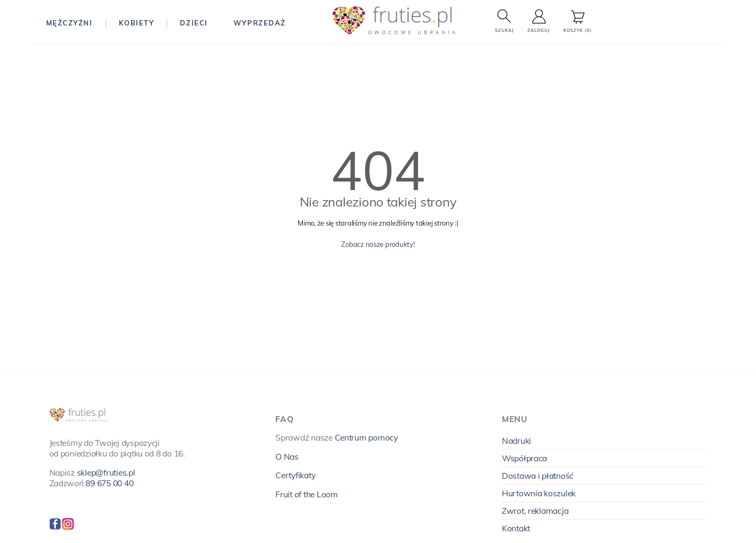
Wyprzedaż (260, 23)
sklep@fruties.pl (106, 472)
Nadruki (516, 441)
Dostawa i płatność (538, 476)
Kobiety (137, 23)
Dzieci (194, 23)
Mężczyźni (69, 23)
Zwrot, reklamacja (535, 511)
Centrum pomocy (366, 437)
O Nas (287, 456)
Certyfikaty (295, 475)
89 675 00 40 (109, 483)
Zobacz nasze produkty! (378, 244)
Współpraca (524, 458)
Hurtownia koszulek (539, 493)
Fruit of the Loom (307, 494)
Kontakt (516, 528)
